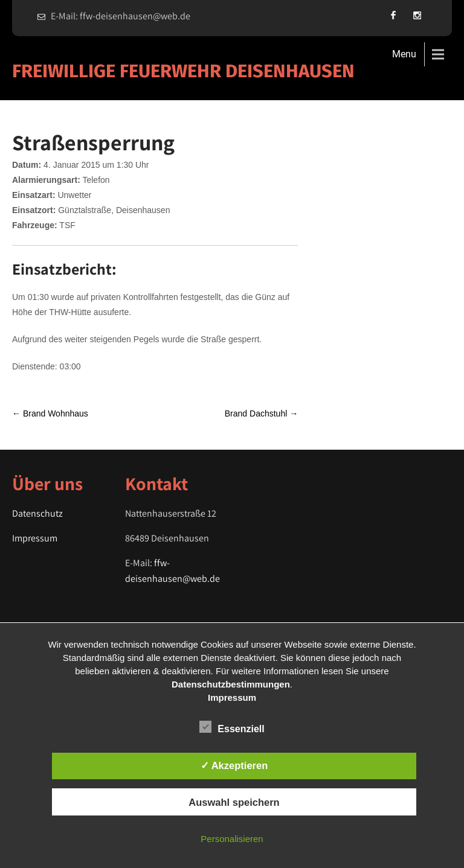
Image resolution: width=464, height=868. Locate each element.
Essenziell (232, 727)
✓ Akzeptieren (234, 765)
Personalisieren (232, 839)
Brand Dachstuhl (261, 413)
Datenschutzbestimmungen (231, 684)
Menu (404, 54)
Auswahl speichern (234, 802)
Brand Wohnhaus (50, 413)
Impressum (35, 538)
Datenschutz (37, 513)
